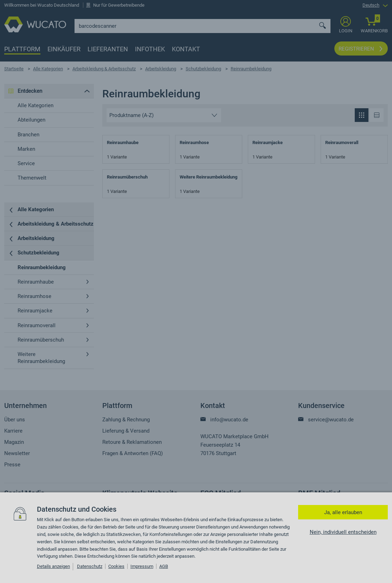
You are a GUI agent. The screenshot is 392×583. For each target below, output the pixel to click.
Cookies (116, 566)
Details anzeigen (53, 566)
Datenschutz (90, 566)
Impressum (142, 566)
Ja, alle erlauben (343, 512)
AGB (164, 566)
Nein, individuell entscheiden (343, 532)
